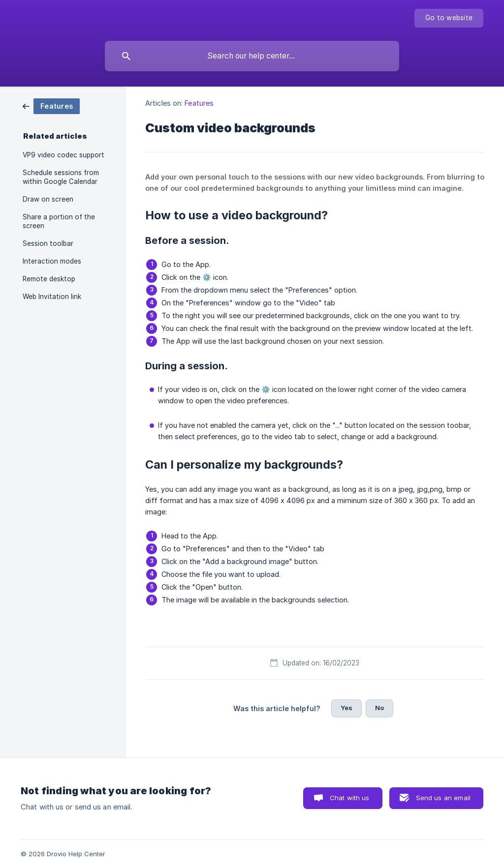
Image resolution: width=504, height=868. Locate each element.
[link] (51, 105)
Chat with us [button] (350, 798)
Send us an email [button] (443, 798)
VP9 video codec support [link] (63, 155)
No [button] (379, 708)
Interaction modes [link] (52, 261)
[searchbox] (252, 56)
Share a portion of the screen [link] (59, 221)
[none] (449, 18)
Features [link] (199, 103)
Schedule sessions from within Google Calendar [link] (61, 177)
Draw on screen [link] (48, 199)
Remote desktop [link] (49, 279)
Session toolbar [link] (48, 243)
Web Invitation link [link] (52, 297)
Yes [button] (346, 708)
